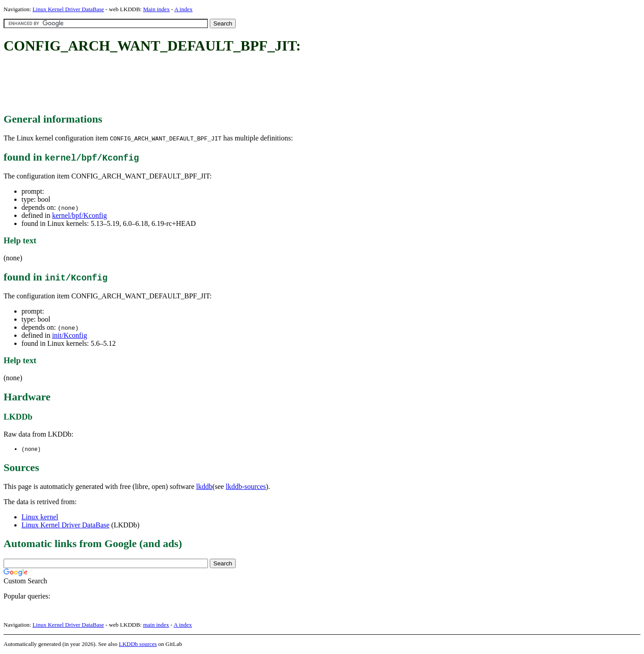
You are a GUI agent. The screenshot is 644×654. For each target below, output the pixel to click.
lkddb (204, 487)
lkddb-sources (246, 487)
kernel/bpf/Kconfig (79, 215)
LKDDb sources (138, 644)
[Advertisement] (166, 84)
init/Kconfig (69, 335)
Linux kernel (40, 517)
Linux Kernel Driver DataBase (68, 9)
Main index (157, 9)
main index (156, 625)
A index (184, 9)
